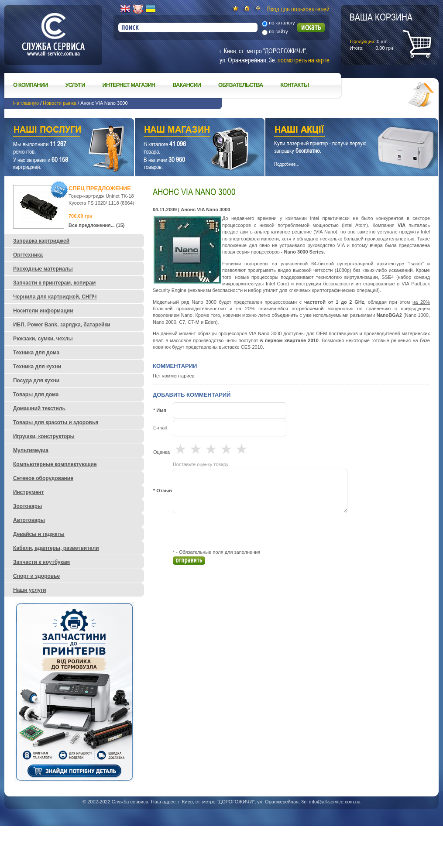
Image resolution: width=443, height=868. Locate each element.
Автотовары (29, 520)
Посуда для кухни (36, 381)
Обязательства (240, 85)
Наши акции (340, 131)
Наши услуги (58, 131)
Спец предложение (100, 188)
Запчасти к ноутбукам (41, 562)
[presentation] (239, 531)
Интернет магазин (129, 85)
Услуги (75, 85)
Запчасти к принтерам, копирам (54, 283)
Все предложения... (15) (97, 225)
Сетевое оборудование (43, 478)
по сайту (278, 31)
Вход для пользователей (298, 9)
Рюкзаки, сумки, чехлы (43, 339)
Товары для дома (36, 395)
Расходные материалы (43, 269)
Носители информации (43, 311)
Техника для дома (36, 353)
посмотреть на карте (304, 60)
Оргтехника (28, 255)
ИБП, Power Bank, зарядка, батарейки (62, 325)
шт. (381, 31)
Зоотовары (27, 506)
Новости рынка (60, 103)
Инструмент (29, 492)
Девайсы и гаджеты (39, 534)
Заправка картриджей (41, 241)
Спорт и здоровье (36, 576)
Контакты (294, 85)
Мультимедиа (31, 450)
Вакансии (187, 85)
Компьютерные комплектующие (55, 464)
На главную (26, 103)
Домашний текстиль (39, 408)
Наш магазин (184, 131)
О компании (30, 85)
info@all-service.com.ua (335, 802)
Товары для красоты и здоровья (56, 422)
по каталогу (282, 23)
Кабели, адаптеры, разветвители (56, 548)
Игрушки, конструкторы (44, 436)
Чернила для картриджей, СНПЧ (55, 297)
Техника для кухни (37, 367)
